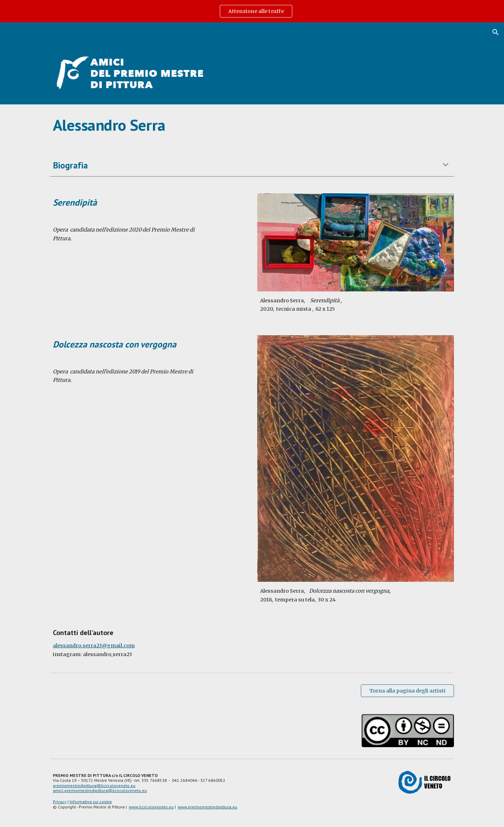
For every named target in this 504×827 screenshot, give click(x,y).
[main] (252, 125)
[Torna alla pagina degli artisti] (407, 691)
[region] (252, 11)
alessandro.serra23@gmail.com (94, 646)
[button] (496, 32)
